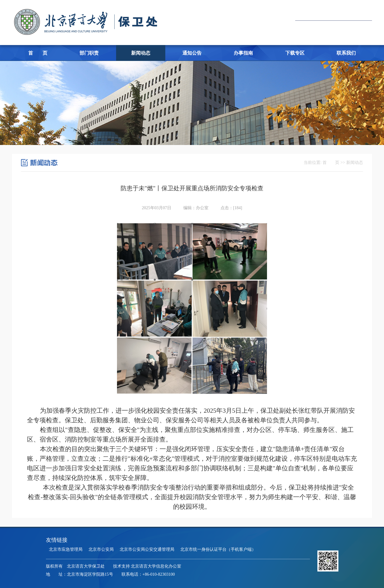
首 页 (38, 53)
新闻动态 (141, 53)
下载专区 (295, 53)
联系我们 (346, 53)
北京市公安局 (101, 549)
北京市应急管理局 (66, 549)
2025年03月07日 (157, 208)
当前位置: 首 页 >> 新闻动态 (333, 163)
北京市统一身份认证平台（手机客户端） (218, 549)
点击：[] (231, 208)
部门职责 (89, 53)
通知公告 (192, 53)
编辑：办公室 (196, 208)
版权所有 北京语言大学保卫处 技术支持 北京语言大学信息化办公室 (114, 566)
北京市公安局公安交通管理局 (147, 549)
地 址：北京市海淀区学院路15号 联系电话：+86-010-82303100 (110, 574)
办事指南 (243, 53)
